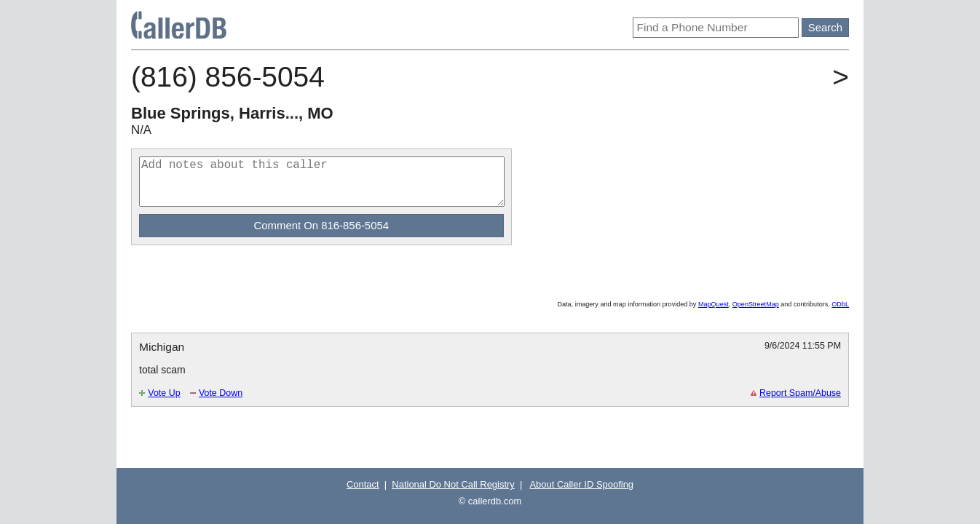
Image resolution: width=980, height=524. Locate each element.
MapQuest (714, 304)
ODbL (840, 304)
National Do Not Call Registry (453, 484)
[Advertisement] (301, 278)
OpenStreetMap (756, 304)
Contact (363, 484)
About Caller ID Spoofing (581, 484)
